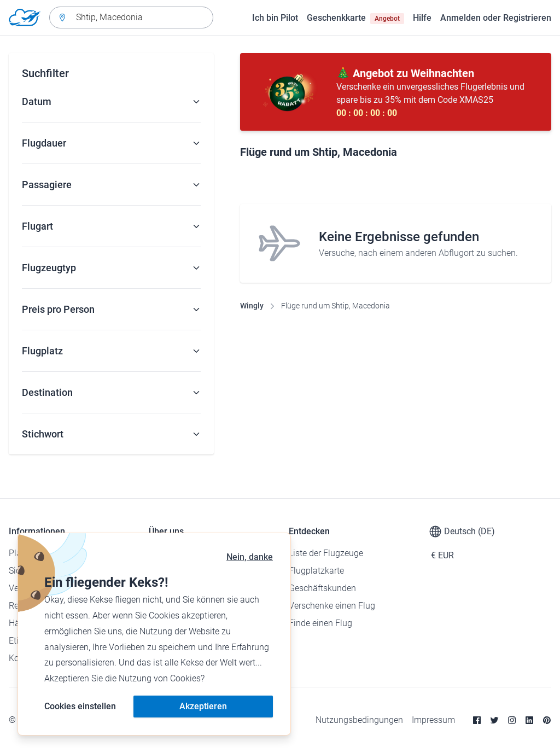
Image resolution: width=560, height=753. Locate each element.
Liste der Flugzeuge (326, 553)
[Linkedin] (529, 720)
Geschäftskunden (322, 588)
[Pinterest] (547, 720)
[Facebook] (477, 720)
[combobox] (131, 17)
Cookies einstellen (80, 706)
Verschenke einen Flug (332, 606)
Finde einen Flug (320, 623)
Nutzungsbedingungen (359, 720)
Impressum (433, 720)
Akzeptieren (203, 706)
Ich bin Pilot (275, 18)
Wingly (252, 306)
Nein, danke (250, 557)
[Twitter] (494, 720)
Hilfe (422, 18)
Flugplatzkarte (316, 571)
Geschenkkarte (355, 18)
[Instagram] (512, 720)
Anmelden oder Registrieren (496, 18)
